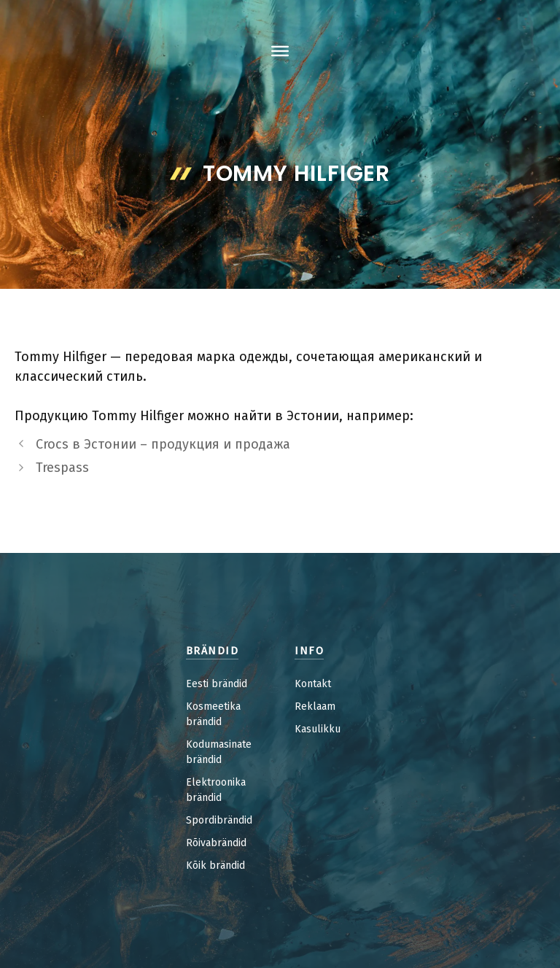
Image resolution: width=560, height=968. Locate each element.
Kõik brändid (215, 866)
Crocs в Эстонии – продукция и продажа (163, 444)
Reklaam (315, 706)
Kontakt (313, 684)
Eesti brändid (217, 684)
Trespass (62, 468)
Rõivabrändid (216, 843)
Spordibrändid (219, 820)
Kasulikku (318, 729)
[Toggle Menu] (280, 51)
